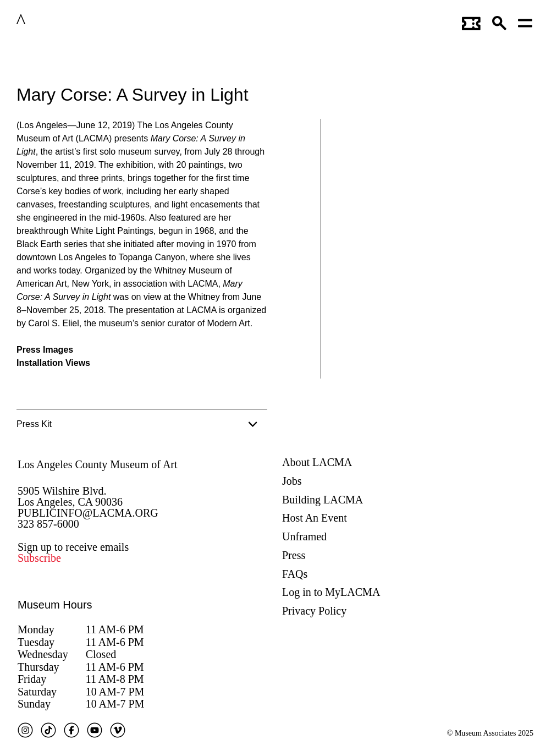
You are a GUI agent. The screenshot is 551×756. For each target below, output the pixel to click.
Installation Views (53, 363)
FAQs (295, 574)
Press (294, 555)
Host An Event (315, 518)
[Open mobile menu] (526, 21)
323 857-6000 (48, 524)
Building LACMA (323, 500)
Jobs (292, 481)
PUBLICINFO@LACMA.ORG (88, 513)
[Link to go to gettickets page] (471, 21)
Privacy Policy (314, 611)
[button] (500, 21)
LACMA (54, 21)
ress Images (48, 350)
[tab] (142, 424)
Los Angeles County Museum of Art (98, 464)
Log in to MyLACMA (331, 592)
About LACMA (317, 462)
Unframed (304, 536)
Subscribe (39, 558)
